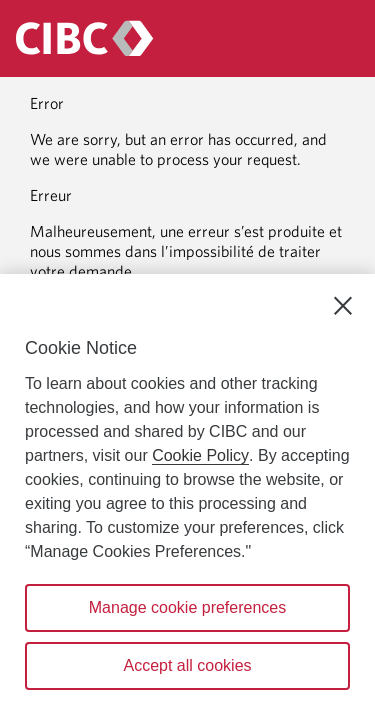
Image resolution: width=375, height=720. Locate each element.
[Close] (343, 306)
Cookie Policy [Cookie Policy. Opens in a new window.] (200, 455)
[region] (187, 497)
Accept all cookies (187, 665)
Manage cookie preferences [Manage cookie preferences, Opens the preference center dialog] (187, 607)
